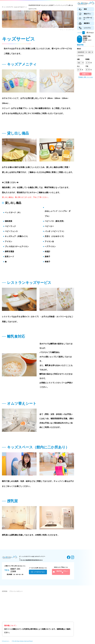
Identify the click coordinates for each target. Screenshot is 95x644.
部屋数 (87, 59)
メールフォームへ (39, 572)
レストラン (87, 28)
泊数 (78, 59)
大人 (78, 66)
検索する (85, 74)
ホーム (62, 30)
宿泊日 (79, 49)
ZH (84, 33)
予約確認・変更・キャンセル (86, 77)
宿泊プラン (87, 14)
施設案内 (87, 23)
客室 (85, 9)
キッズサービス (88, 18)
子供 (87, 66)
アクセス (91, 33)
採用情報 (5, 591)
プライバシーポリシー (16, 591)
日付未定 (80, 56)
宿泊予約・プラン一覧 (62, 572)
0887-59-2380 (87, 37)
